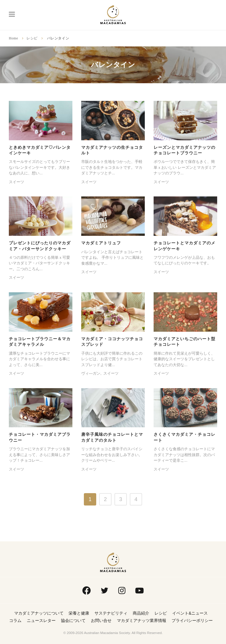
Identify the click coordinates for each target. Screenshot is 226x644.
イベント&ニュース (190, 613)
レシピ (32, 38)
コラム (15, 620)
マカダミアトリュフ (101, 243)
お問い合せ (101, 620)
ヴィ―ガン (91, 373)
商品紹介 (141, 613)
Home (14, 38)
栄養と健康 (79, 613)
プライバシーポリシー (192, 620)
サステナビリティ (111, 613)
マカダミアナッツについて (39, 613)
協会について (73, 620)
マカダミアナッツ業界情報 (142, 620)
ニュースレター (41, 620)
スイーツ (16, 182)
